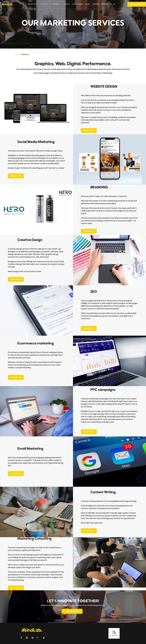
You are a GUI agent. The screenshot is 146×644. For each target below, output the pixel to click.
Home (17, 55)
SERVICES (44, 4)
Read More (89, 130)
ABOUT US (32, 4)
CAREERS (96, 4)
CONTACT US (107, 4)
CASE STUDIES (78, 4)
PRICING (56, 4)
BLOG (88, 4)
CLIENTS (67, 4)
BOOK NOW (72, 611)
